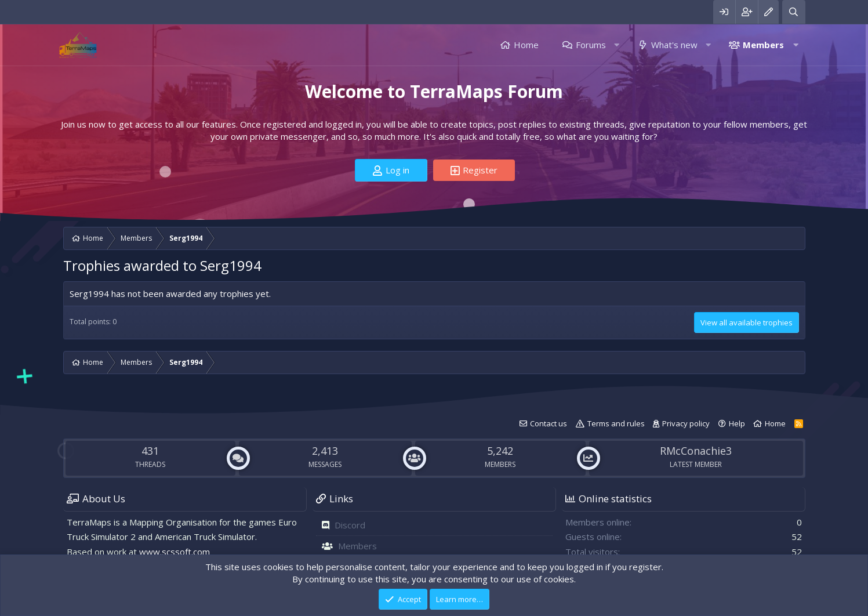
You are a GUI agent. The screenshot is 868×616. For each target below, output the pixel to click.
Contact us (549, 423)
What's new (674, 45)
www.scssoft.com (175, 552)
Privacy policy (686, 423)
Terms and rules (616, 423)
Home (526, 45)
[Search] (793, 12)
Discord (350, 525)
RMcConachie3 (696, 451)
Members (763, 45)
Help (737, 423)
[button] (617, 45)
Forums (591, 45)
